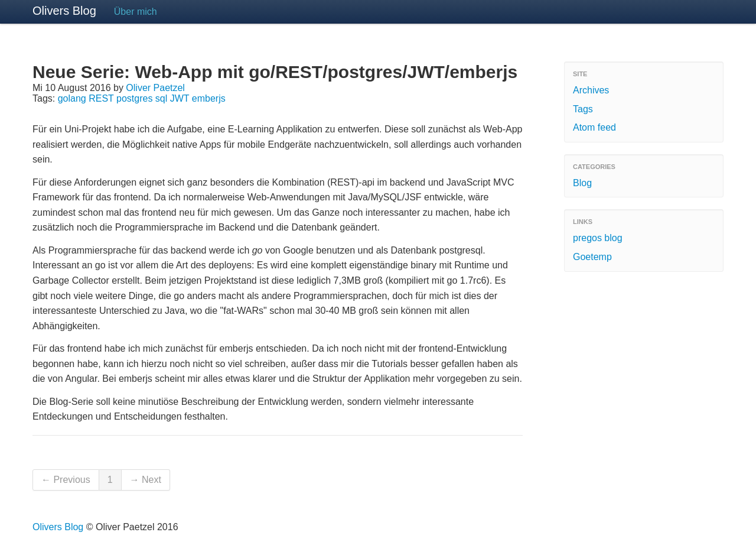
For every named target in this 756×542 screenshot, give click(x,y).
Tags (583, 109)
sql (161, 98)
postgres (134, 98)
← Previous (66, 480)
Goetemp (592, 257)
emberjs (209, 98)
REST (101, 98)
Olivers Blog (64, 11)
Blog (582, 183)
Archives (591, 90)
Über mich (136, 12)
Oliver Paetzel (155, 88)
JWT (180, 98)
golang (72, 98)
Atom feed (594, 127)
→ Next (146, 480)
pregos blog (598, 238)
